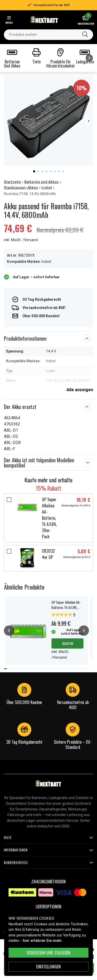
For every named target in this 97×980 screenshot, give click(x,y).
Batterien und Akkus (42, 182)
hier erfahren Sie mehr (42, 941)
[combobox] (48, 35)
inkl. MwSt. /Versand (21, 240)
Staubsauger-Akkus (21, 188)
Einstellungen (48, 967)
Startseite (12, 182)
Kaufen (67, 643)
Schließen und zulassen (48, 953)
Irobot (47, 188)
